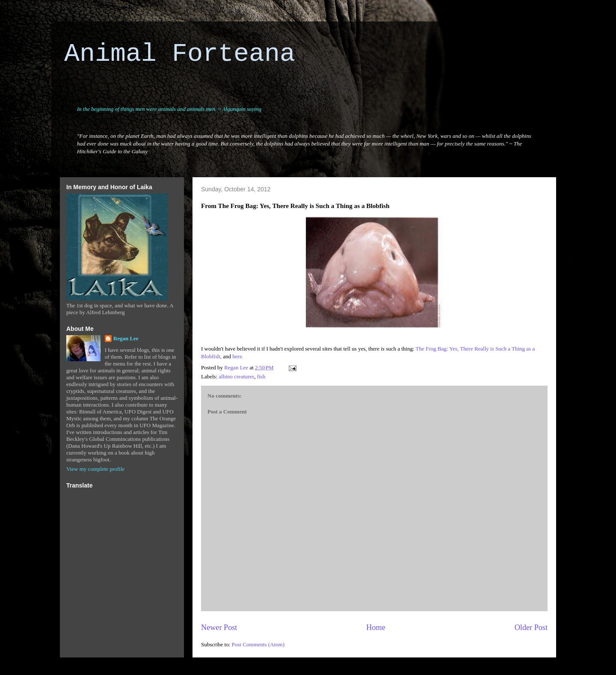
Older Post (531, 627)
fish (261, 376)
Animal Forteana (180, 54)
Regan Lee (126, 338)
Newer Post (219, 627)
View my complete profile (95, 469)
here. (238, 356)
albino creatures (237, 376)
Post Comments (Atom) (258, 644)
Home (376, 627)
